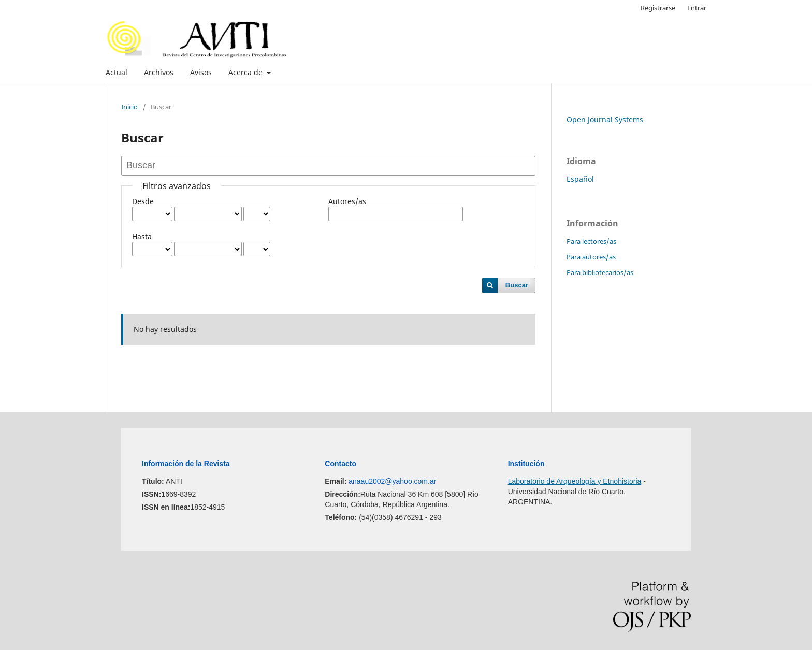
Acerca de (247, 72)
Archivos (159, 72)
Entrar (697, 8)
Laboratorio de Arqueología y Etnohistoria (575, 481)
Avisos (201, 72)
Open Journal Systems (605, 119)
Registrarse (658, 8)
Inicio (129, 107)
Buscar (517, 285)
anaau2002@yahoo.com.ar (392, 481)
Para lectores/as (591, 241)
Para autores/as (591, 257)
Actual (117, 72)
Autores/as (347, 201)
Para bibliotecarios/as (600, 272)
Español (580, 179)
